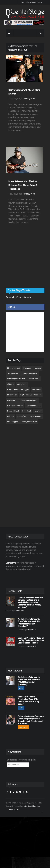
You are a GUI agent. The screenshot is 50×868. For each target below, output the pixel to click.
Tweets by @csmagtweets (18, 297)
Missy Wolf (30, 99)
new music (36, 390)
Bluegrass (27, 368)
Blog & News (23, 727)
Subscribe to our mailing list (21, 760)
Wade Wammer (35, 416)
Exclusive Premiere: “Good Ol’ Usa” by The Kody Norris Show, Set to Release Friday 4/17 (31, 640)
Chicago (10, 384)
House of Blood (13, 411)
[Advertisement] (26, 265)
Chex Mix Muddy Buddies (28, 400)
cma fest (38, 411)
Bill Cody (11, 416)
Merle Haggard (13, 422)
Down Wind (27, 411)
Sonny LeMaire (13, 373)
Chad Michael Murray (30, 373)
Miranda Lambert (14, 368)
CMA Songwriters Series (16, 379)
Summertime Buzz (33, 406)
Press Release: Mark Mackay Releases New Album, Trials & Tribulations (23, 185)
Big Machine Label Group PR (31, 395)
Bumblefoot (22, 416)
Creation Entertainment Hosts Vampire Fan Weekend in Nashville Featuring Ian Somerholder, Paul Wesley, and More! (31, 602)
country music (34, 379)
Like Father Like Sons (15, 406)
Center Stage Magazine (31, 806)
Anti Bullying (22, 384)
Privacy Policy (14, 809)
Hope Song (11, 400)
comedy (38, 368)
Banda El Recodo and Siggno (18, 390)
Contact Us (11, 563)
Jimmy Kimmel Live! (29, 422)
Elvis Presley (12, 395)
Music (21, 688)
